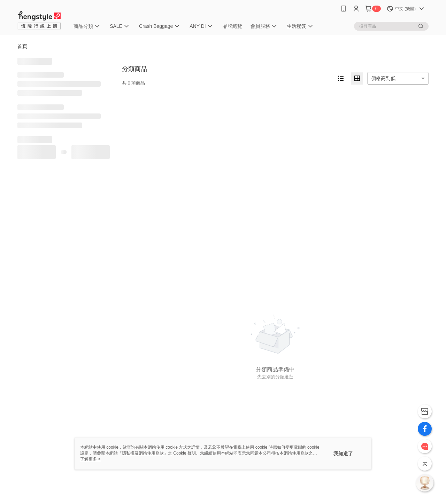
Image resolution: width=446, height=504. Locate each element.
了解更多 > (90, 459)
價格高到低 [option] (383, 78)
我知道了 (343, 454)
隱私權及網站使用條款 (143, 453)
